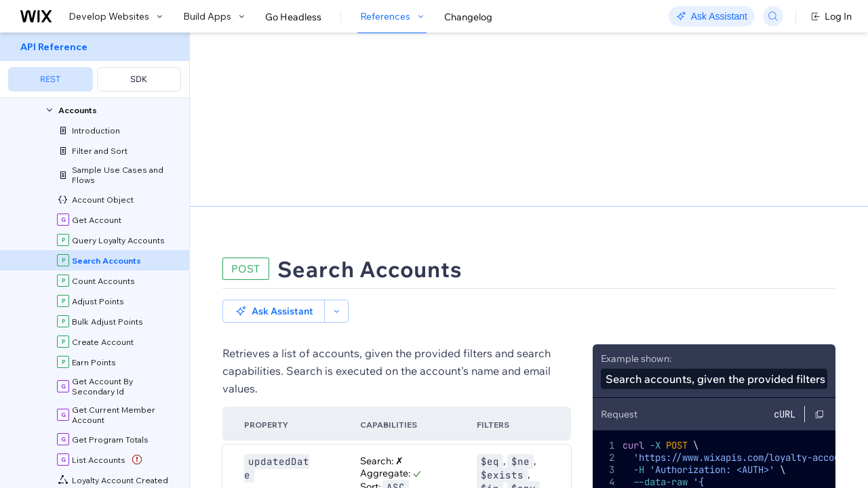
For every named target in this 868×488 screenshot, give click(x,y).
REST (50, 79)
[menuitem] (95, 65)
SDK (139, 79)
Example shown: (636, 168)
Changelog (468, 17)
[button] (274, 121)
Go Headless (293, 17)
